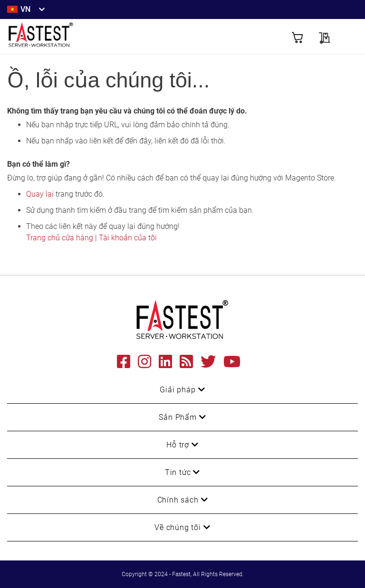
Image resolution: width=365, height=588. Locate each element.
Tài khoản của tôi (128, 238)
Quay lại (40, 194)
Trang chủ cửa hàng (60, 238)
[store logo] (95, 37)
